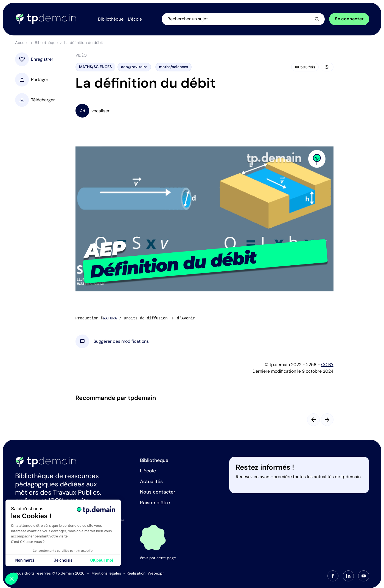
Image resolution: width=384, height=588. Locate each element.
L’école (148, 471)
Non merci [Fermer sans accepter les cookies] (24, 560)
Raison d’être (155, 503)
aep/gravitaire (134, 67)
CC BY (327, 365)
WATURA (110, 318)
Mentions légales (106, 573)
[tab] (333, 576)
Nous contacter (158, 492)
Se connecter (349, 19)
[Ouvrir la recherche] (243, 19)
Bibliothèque (46, 43)
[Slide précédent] (313, 420)
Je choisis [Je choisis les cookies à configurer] (63, 560)
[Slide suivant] (327, 420)
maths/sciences (173, 67)
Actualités (151, 481)
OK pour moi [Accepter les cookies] (102, 560)
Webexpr (156, 573)
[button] (121, 341)
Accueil (22, 43)
